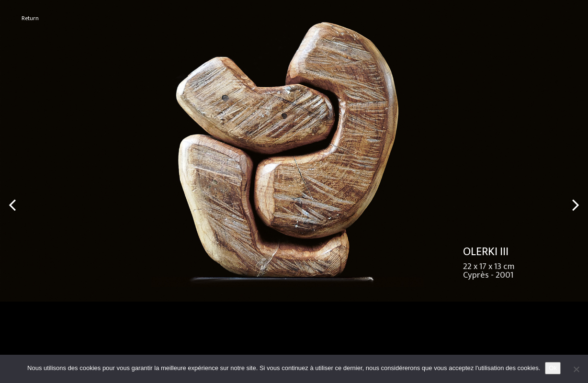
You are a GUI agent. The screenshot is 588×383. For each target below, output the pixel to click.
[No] (576, 369)
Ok (553, 368)
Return (30, 18)
